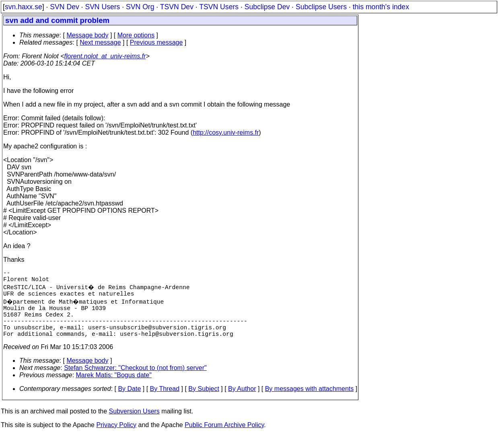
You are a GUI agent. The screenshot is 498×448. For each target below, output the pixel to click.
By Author (242, 402)
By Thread (165, 402)
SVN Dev (64, 7)
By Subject (204, 402)
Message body (87, 35)
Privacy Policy (116, 438)
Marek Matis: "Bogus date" (114, 388)
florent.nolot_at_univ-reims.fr (105, 56)
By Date (129, 402)
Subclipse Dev (267, 7)
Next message (100, 42)
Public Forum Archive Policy (224, 438)
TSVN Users (219, 7)
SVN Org (140, 7)
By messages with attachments (310, 402)
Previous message (156, 42)
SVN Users (102, 7)
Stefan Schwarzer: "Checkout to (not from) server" (135, 381)
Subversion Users (134, 424)
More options (136, 35)
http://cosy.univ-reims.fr (226, 133)
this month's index (381, 7)
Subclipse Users (321, 7)
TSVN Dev (177, 7)
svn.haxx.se (24, 7)
